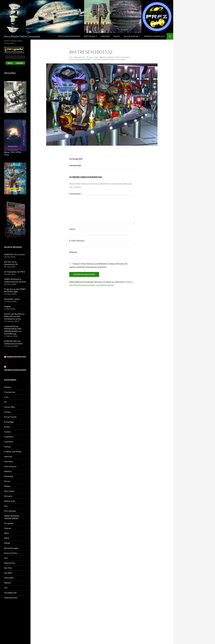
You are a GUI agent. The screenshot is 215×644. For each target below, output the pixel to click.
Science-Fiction (11, 553)
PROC (7, 538)
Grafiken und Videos (13, 452)
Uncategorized (10, 593)
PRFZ (7, 533)
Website (73, 252)
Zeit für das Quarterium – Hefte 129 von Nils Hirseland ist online (15, 316)
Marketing (9, 476)
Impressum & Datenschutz (154, 36)
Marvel (7, 481)
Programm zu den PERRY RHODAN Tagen (15, 290)
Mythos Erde (10, 501)
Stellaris (8, 583)
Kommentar (76, 194)
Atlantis (7, 387)
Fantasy (7, 447)
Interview (8, 456)
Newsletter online (12, 299)
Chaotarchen (10, 392)
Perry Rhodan (90, 36)
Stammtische (10, 563)
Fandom (8, 432)
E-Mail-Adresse (77, 241)
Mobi (7, 155)
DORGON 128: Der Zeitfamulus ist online (13, 342)
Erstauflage (9, 422)
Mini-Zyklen (9, 491)
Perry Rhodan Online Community (22, 36)
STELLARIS (9, 578)
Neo (6, 506)
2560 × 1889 (94, 57)
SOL (6, 558)
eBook (7, 152)
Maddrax (8, 471)
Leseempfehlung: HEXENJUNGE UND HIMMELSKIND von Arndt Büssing (13, 330)
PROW (7, 543)
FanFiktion (9, 442)
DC (6, 402)
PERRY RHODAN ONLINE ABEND (12, 517)
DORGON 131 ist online (14, 254)
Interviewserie (10, 466)
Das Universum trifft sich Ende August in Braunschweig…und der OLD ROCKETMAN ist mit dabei (99, 58)
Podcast (8, 528)
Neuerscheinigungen (15, 370)
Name (73, 229)
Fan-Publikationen (131, 36)
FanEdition (9, 437)
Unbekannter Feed (16, 357)
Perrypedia (105, 36)
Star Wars (8, 573)
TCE (6, 588)
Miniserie (8, 496)
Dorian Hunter (10, 417)
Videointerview (11, 598)
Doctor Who (9, 407)
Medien (7, 486)
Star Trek (8, 568)
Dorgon (117, 36)
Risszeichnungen (11, 548)
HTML (18, 152)
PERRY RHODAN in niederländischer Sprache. (15, 280)
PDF (13, 152)
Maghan (8, 306)
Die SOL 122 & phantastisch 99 (11, 263)
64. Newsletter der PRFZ (15, 272)
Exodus (7, 427)
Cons (6, 397)
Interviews (9, 461)
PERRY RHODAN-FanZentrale (69, 36)
